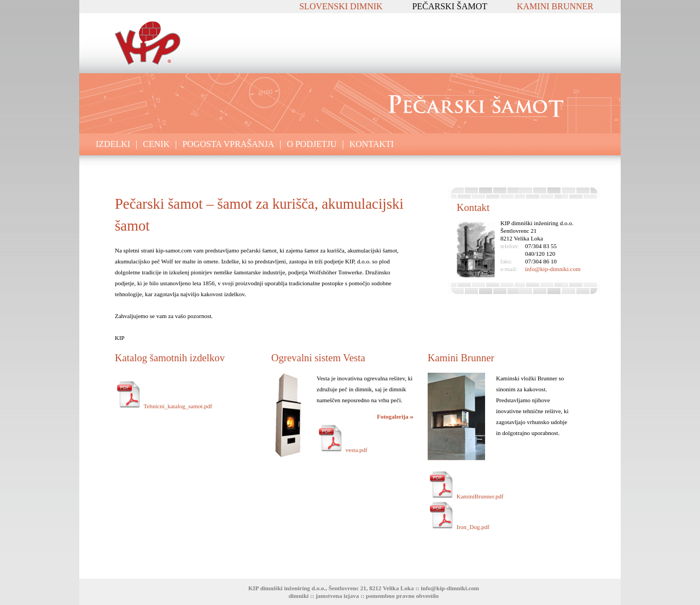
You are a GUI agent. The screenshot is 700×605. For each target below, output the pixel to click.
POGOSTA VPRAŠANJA (228, 144)
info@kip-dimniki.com (553, 269)
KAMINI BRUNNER (555, 6)
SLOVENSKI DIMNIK (341, 6)
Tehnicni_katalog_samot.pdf (164, 406)
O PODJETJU (311, 144)
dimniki (299, 596)
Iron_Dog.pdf (459, 527)
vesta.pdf (342, 450)
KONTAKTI (372, 144)
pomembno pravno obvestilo (402, 596)
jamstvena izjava (337, 596)
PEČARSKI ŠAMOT (450, 6)
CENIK (156, 144)
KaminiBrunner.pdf (466, 496)
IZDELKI (113, 144)
